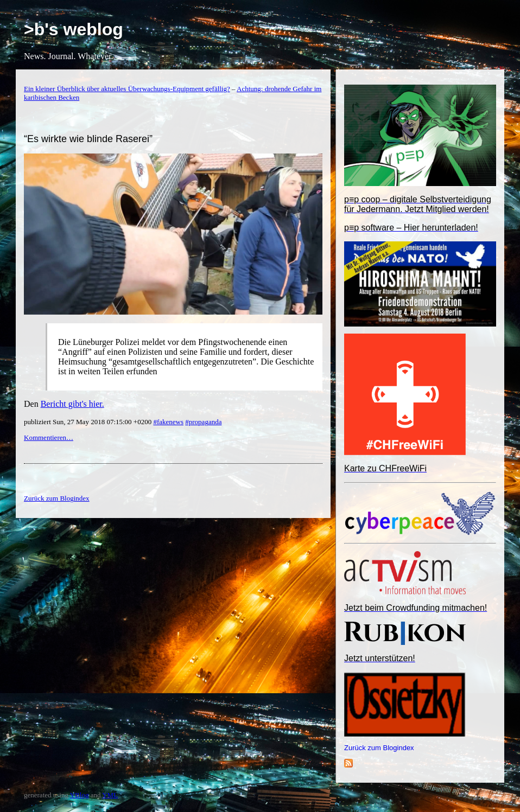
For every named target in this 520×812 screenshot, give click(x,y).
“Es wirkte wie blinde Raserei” (88, 139)
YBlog (80, 795)
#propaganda (203, 422)
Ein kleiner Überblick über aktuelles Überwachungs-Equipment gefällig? (127, 89)
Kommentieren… (49, 437)
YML (110, 795)
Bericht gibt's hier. (72, 404)
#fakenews (168, 422)
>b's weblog (74, 29)
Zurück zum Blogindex (379, 748)
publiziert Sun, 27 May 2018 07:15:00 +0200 (88, 422)
